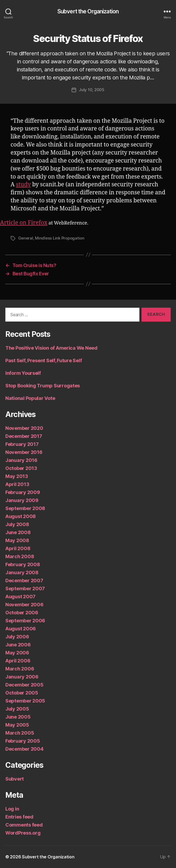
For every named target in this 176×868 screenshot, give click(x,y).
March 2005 (20, 733)
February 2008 (23, 564)
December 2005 (24, 685)
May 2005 (17, 725)
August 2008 (21, 516)
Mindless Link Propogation (60, 238)
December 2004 (24, 749)
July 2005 (17, 709)
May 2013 (17, 476)
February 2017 (22, 444)
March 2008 (20, 556)
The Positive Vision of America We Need (51, 348)
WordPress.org (23, 833)
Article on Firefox (24, 223)
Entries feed (19, 817)
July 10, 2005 (92, 90)
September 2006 (25, 621)
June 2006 (18, 645)
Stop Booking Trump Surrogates (43, 386)
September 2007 (25, 589)
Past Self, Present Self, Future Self (44, 360)
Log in (12, 809)
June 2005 (18, 717)
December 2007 (24, 580)
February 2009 (23, 492)
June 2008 (18, 532)
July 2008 (17, 524)
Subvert (15, 779)
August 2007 (20, 597)
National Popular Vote (30, 398)
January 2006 (22, 677)
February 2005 (23, 741)
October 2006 (22, 613)
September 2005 (25, 701)
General (26, 238)
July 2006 (17, 637)
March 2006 (20, 669)
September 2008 (25, 508)
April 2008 (18, 548)
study (24, 185)
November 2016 (24, 452)
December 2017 (24, 436)
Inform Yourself (23, 373)
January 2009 (22, 500)
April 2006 (18, 661)
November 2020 (24, 428)
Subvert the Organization (88, 11)
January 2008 (22, 572)
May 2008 (17, 540)
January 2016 (21, 460)
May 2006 (17, 653)
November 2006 (24, 605)
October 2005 (22, 693)
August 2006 (21, 629)
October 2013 (21, 468)
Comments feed (24, 825)
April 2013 (17, 484)
